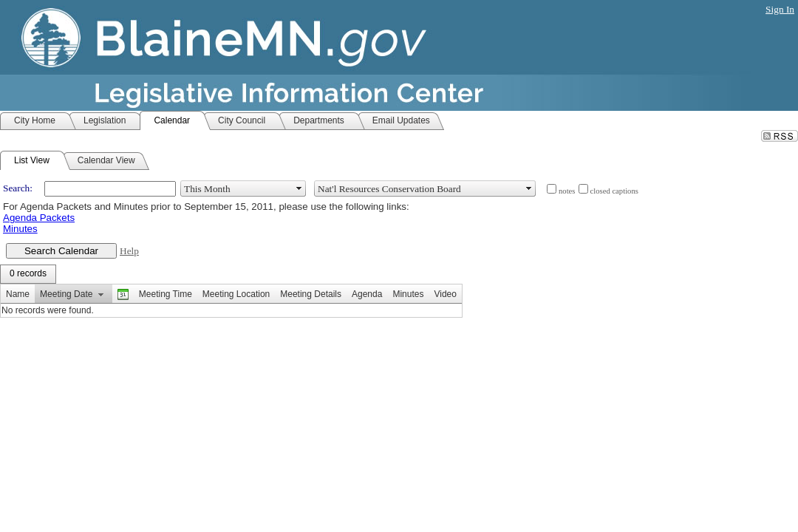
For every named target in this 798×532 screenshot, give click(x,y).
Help (129, 251)
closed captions (614, 191)
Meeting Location (236, 294)
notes (567, 191)
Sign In (780, 9)
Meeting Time (166, 294)
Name (18, 294)
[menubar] (28, 274)
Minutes (20, 229)
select (299, 188)
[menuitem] (28, 274)
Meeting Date (66, 294)
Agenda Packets (39, 218)
